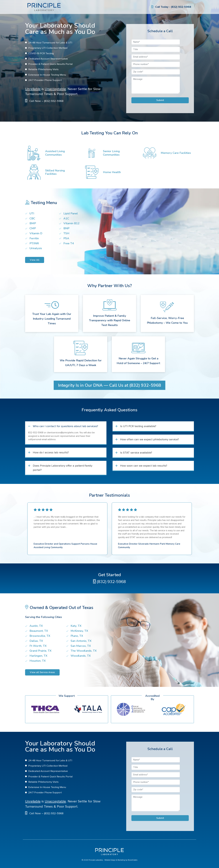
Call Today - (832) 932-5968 (171, 7)
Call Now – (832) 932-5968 (46, 101)
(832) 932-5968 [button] (145, 385)
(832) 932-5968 (109, 582)
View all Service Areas (42, 672)
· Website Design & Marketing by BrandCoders (120, 860)
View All (35, 260)
